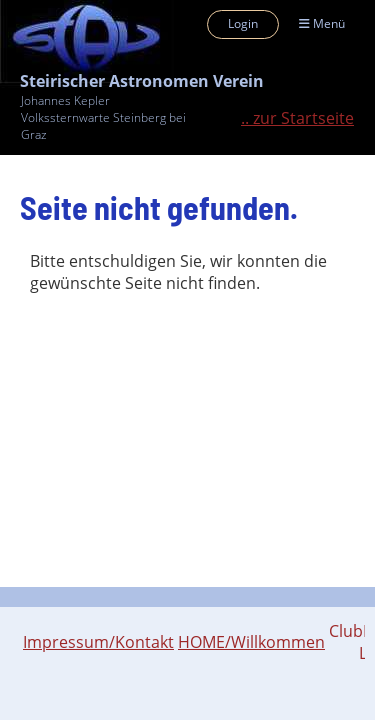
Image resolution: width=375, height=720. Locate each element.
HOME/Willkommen (251, 642)
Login (243, 23)
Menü (322, 24)
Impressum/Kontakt (98, 642)
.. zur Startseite (297, 118)
